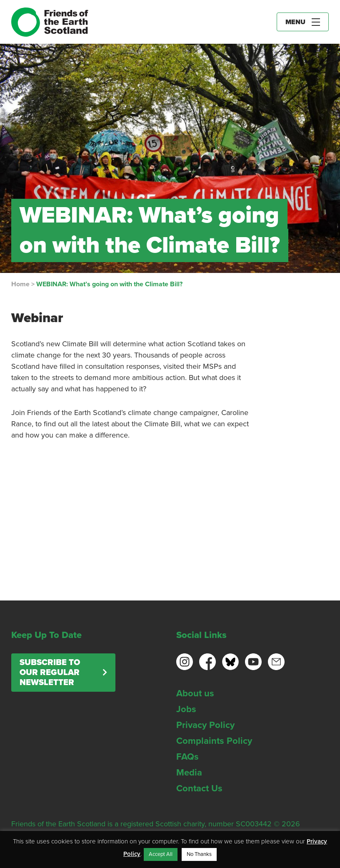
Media (189, 773)
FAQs (187, 757)
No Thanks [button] (199, 854)
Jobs (186, 709)
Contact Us (199, 788)
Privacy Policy (205, 725)
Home (20, 284)
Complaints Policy (214, 741)
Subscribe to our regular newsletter (50, 673)
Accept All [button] (161, 854)
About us (195, 693)
